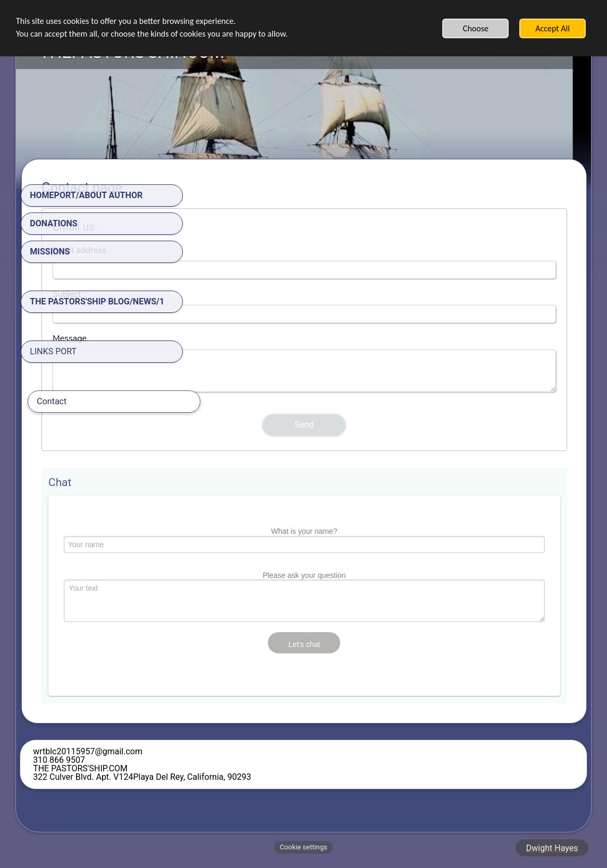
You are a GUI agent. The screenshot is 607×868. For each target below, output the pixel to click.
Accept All (553, 28)
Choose (476, 28)
